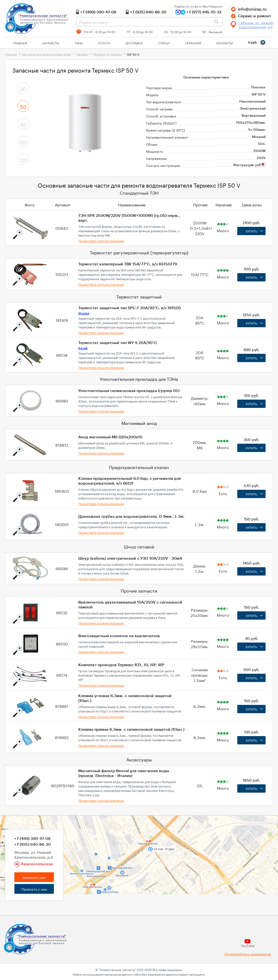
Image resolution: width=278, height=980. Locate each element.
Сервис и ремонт (255, 16)
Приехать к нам (34, 889)
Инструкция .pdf (249, 165)
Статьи (164, 43)
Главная (20, 43)
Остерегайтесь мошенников (248, 954)
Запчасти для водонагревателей (46, 54)
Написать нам (34, 877)
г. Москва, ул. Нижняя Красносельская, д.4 (256, 25)
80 (23, 124)
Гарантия (193, 43)
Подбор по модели (108, 54)
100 (23, 142)
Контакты (224, 43)
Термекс (82, 54)
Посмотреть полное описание (101, 240)
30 (23, 88)
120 (23, 159)
